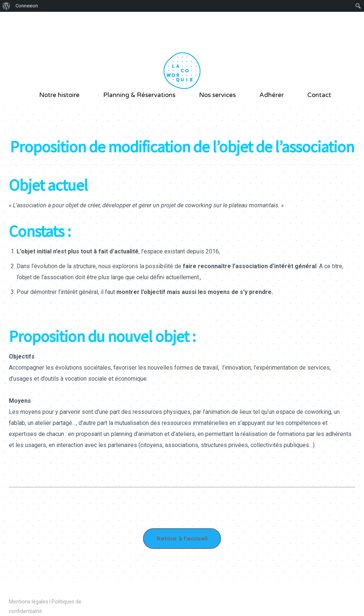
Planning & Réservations (139, 95)
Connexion (27, 6)
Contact (319, 95)
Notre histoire (59, 95)
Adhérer (272, 95)
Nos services (217, 95)
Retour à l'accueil (182, 538)
